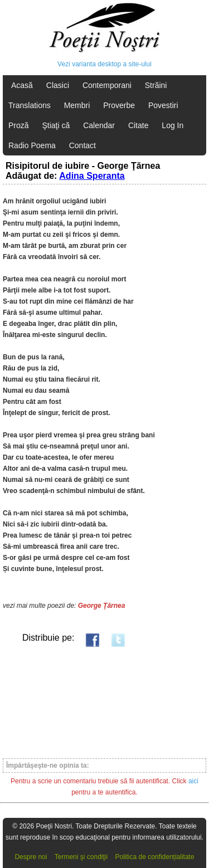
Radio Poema (32, 145)
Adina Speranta (92, 176)
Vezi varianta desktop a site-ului (104, 64)
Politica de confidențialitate (155, 857)
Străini (156, 85)
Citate (138, 125)
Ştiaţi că (56, 125)
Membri (77, 105)
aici (193, 781)
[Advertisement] (104, 702)
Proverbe (119, 105)
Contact (82, 145)
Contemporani (107, 85)
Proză (19, 125)
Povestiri (163, 105)
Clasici (58, 85)
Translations (30, 105)
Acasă (22, 85)
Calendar (99, 125)
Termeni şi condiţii (81, 857)
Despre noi (31, 857)
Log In (172, 125)
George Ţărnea (102, 606)
